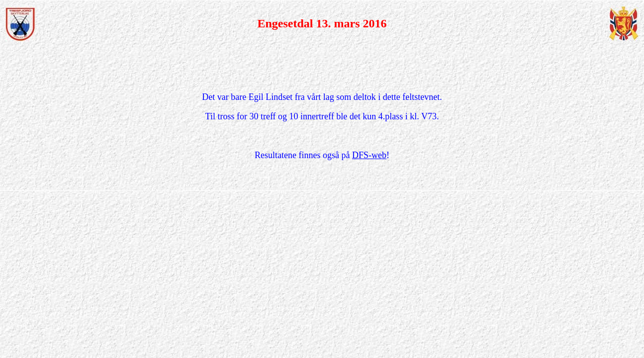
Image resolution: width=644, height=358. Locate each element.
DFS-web (369, 155)
